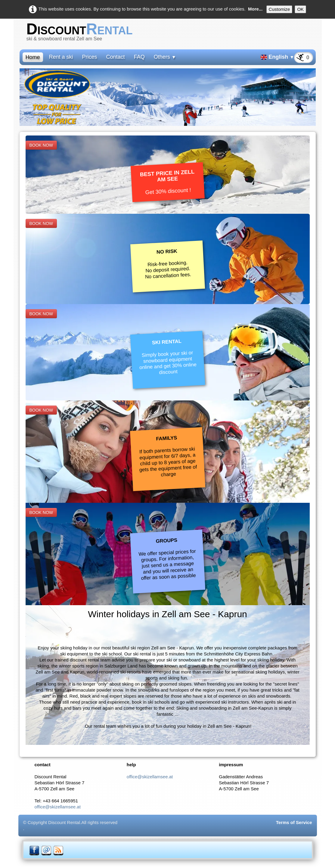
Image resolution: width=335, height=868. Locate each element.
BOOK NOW (41, 145)
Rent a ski (61, 57)
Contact (116, 57)
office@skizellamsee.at (58, 807)
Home (33, 57)
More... (255, 9)
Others (165, 57)
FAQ (139, 57)
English (277, 57)
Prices (90, 57)
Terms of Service (294, 822)
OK (300, 9)
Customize (279, 9)
